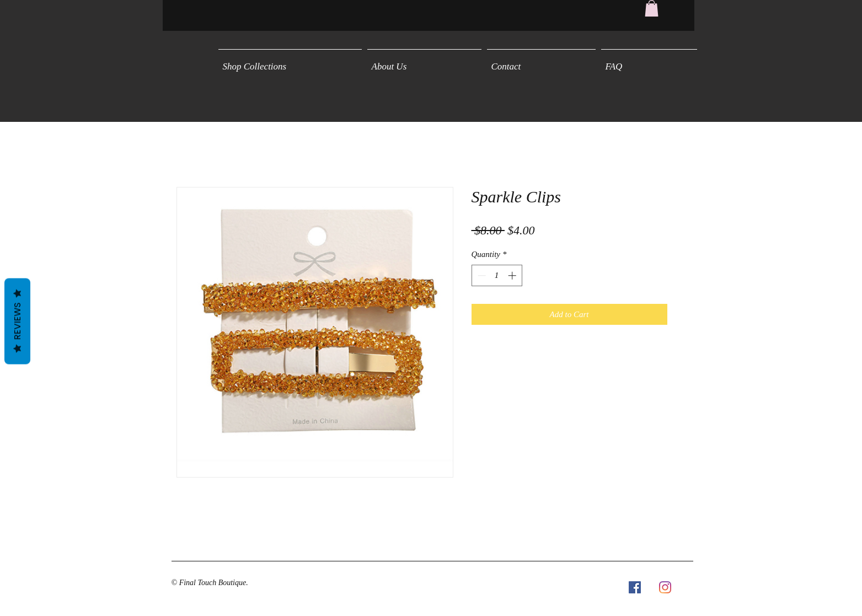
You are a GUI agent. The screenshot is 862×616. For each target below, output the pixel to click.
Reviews (17, 321)
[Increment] (513, 275)
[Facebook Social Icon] (635, 587)
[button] (652, 8)
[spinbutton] (497, 275)
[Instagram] (665, 587)
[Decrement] (481, 275)
